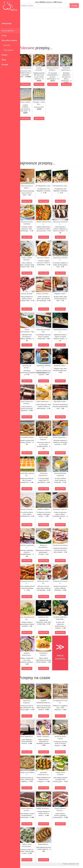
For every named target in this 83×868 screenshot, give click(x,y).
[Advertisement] (52, 25)
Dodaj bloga (7, 23)
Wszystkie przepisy (9, 40)
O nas (4, 36)
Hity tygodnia (8, 50)
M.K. (80, 864)
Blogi (4, 60)
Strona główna (8, 31)
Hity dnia (6, 45)
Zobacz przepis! (28, 84)
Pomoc (4, 55)
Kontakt (5, 65)
